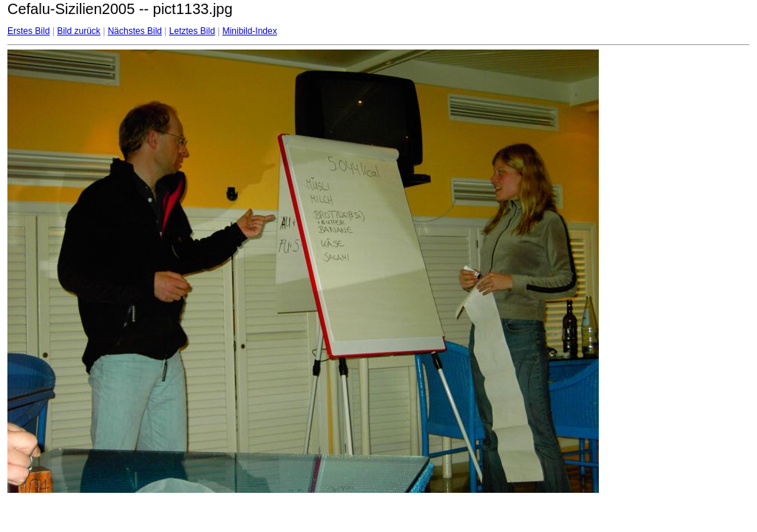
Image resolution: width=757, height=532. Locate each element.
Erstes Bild (28, 31)
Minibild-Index (250, 31)
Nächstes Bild (135, 31)
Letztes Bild (192, 31)
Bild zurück (79, 31)
